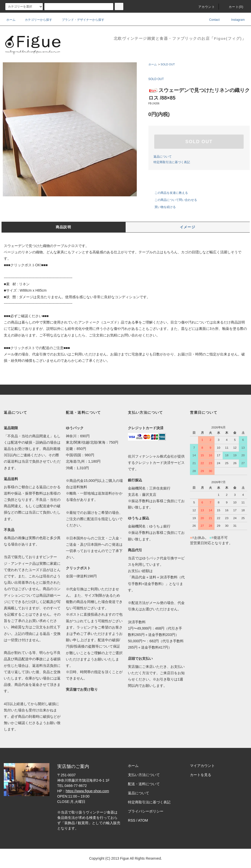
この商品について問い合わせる (173, 200)
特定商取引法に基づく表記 (172, 162)
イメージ (188, 227)
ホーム (11, 20)
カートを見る (201, 775)
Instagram (234, 20)
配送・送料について (144, 784)
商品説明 (64, 227)
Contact (211, 20)
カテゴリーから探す (35, 20)
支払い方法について (144, 775)
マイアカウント (202, 766)
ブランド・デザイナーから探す (80, 20)
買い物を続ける (162, 207)
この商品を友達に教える (168, 193)
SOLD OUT (168, 64)
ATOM (143, 820)
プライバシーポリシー (146, 811)
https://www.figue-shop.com (87, 791)
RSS (132, 820)
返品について (163, 157)
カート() (233, 7)
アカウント (204, 7)
